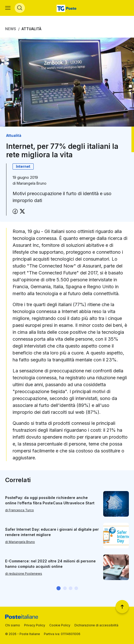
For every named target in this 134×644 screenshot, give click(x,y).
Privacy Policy (35, 625)
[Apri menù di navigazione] (8, 8)
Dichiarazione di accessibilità (96, 625)
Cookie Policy (60, 625)
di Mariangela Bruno (20, 542)
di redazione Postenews (24, 574)
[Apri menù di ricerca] (20, 8)
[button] (59, 588)
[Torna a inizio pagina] (122, 607)
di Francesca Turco (20, 510)
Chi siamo (13, 625)
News (11, 29)
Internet (23, 166)
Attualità (31, 29)
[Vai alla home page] (67, 8)
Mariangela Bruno (32, 183)
